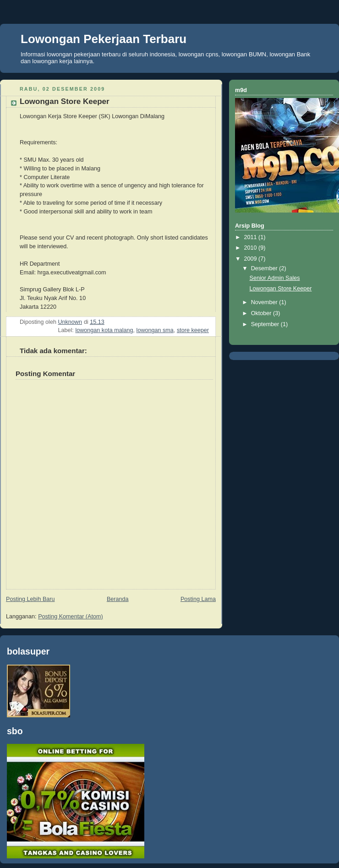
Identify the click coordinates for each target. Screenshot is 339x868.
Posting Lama (198, 599)
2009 (252, 259)
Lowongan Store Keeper (281, 289)
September (266, 324)
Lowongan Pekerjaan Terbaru (104, 39)
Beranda (118, 599)
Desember (265, 268)
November (265, 302)
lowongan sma (155, 330)
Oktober (262, 313)
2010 (252, 248)
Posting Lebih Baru (30, 599)
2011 (252, 237)
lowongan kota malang (104, 330)
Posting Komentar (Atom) (71, 617)
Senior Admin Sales (275, 278)
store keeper (193, 330)
